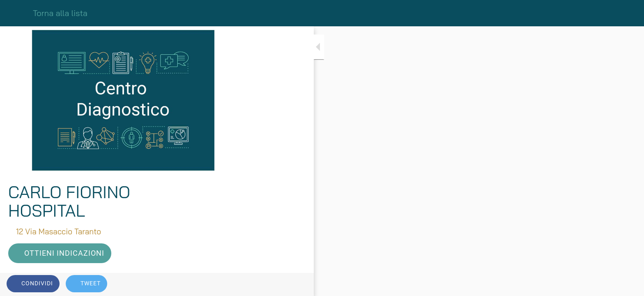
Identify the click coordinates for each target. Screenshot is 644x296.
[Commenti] (230, 284)
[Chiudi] (16, 13)
